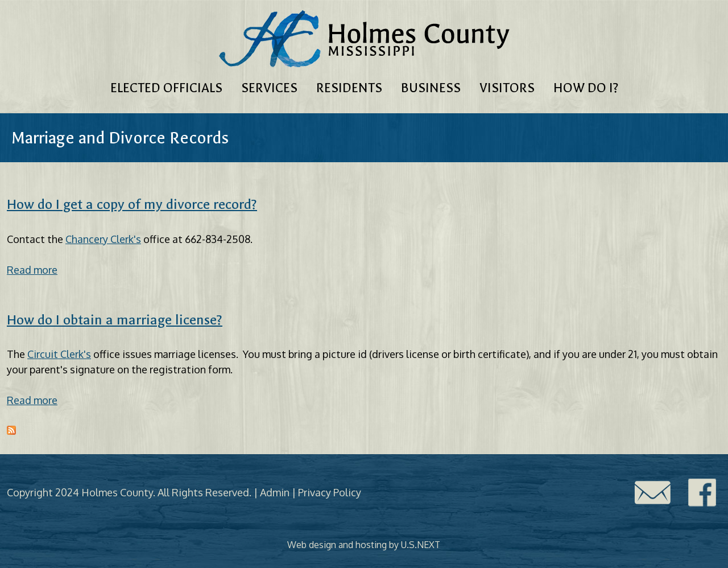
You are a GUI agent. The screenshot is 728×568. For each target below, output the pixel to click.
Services (269, 88)
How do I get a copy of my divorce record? (132, 204)
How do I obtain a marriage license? (115, 320)
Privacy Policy (330, 492)
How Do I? (586, 88)
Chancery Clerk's (103, 239)
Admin (275, 492)
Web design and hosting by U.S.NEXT (364, 545)
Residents (349, 88)
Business (431, 88)
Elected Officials (166, 88)
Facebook (702, 493)
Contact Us (652, 493)
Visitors (507, 88)
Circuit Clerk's (59, 354)
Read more (32, 270)
